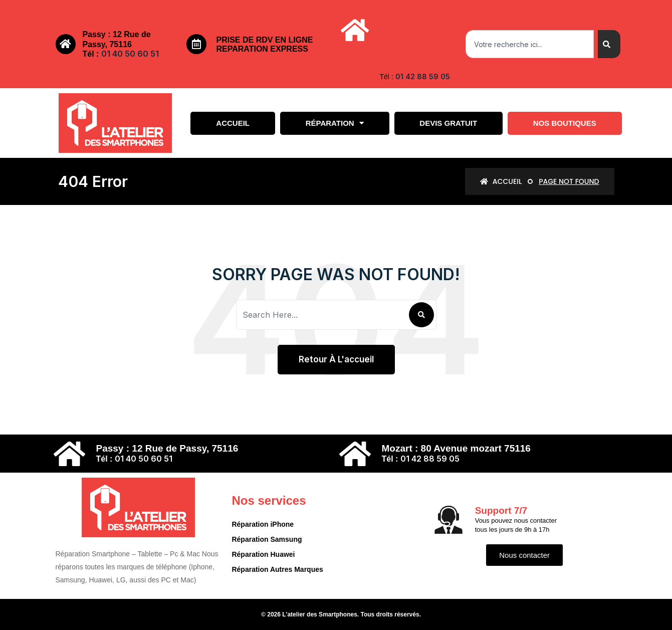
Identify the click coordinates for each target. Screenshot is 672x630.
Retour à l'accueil (336, 359)
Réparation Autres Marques (277, 569)
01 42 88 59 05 (423, 76)
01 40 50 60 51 (130, 54)
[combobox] (530, 44)
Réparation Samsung (267, 539)
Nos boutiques (565, 123)
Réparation (335, 123)
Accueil (233, 123)
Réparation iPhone (263, 524)
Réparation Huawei (263, 554)
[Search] (609, 44)
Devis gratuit (448, 123)
